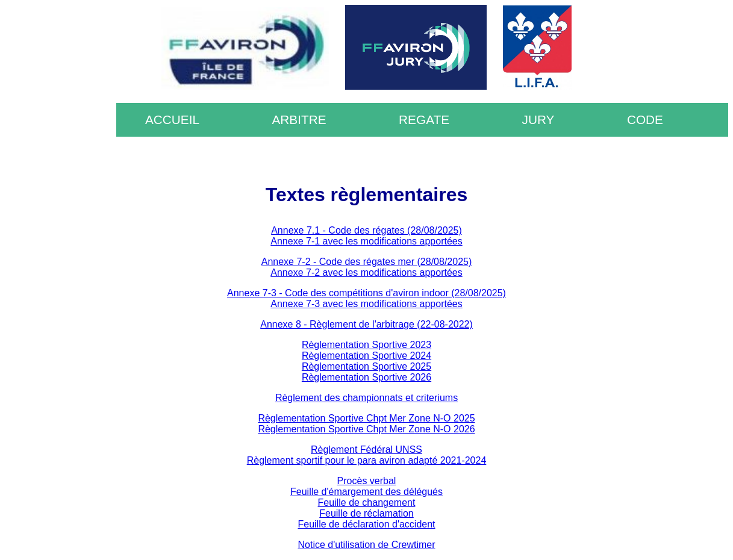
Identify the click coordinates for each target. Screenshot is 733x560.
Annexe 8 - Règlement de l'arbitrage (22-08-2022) (366, 324)
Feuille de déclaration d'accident (366, 524)
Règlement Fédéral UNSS (366, 450)
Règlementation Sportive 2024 (366, 356)
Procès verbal (367, 481)
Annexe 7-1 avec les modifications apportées (366, 241)
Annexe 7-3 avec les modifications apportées (366, 304)
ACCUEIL (172, 120)
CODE (645, 120)
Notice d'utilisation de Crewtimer (366, 545)
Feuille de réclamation (366, 513)
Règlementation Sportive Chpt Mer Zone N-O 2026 (366, 429)
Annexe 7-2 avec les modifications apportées (366, 272)
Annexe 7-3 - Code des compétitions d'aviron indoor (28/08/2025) (366, 293)
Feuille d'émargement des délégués (366, 492)
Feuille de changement (367, 502)
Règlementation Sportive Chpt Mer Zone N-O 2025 (366, 418)
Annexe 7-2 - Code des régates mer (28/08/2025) (367, 262)
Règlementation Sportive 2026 (366, 377)
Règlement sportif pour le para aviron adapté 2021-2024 (367, 460)
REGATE (424, 120)
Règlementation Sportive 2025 (366, 366)
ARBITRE (299, 120)
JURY (538, 120)
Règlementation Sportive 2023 (366, 345)
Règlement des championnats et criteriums (366, 398)
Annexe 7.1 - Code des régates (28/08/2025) (366, 230)
